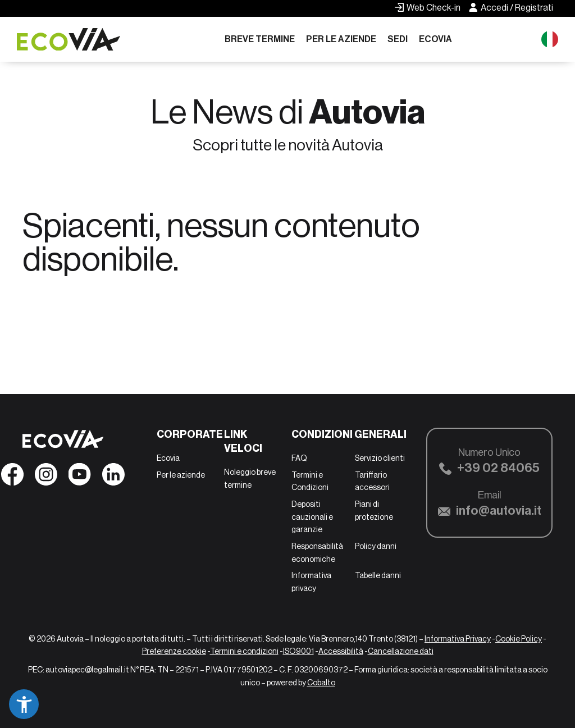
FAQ (299, 458)
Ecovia (435, 39)
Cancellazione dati (401, 651)
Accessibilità (341, 651)
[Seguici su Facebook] (12, 478)
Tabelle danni (378, 575)
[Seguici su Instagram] (46, 478)
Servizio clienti (380, 458)
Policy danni (376, 546)
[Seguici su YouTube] (80, 478)
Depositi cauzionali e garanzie (312, 517)
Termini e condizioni (244, 651)
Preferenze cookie (174, 651)
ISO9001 (298, 651)
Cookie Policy (519, 639)
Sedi (398, 39)
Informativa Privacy (458, 639)
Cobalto (321, 683)
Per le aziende (341, 39)
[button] (24, 704)
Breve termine (260, 39)
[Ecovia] (73, 40)
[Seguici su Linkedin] (113, 478)
